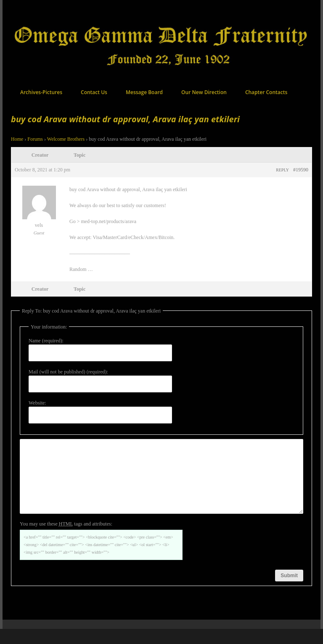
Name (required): (46, 341)
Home (17, 139)
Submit (289, 591)
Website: (37, 403)
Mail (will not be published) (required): (68, 372)
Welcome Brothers (66, 139)
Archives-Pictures (41, 92)
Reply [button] (282, 170)
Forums (35, 139)
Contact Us (94, 92)
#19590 (301, 170)
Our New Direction (204, 92)
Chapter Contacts (266, 92)
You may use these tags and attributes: (66, 539)
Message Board (144, 92)
